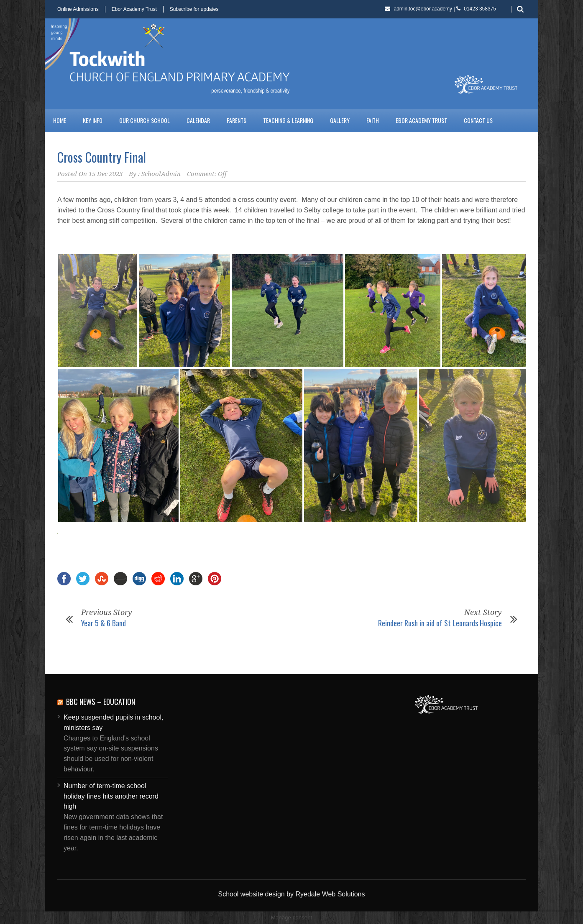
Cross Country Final (102, 157)
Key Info (93, 120)
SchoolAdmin (161, 174)
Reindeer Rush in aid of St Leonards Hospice (440, 623)
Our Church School (144, 120)
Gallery (340, 120)
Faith (373, 120)
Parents (237, 120)
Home (60, 120)
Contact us (478, 120)
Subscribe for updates (194, 9)
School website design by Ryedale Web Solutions (291, 894)
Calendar (198, 120)
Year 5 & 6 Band (104, 623)
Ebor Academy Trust (134, 9)
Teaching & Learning (288, 120)
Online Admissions (78, 9)
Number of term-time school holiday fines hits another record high (111, 796)
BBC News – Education (101, 702)
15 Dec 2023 (106, 174)
